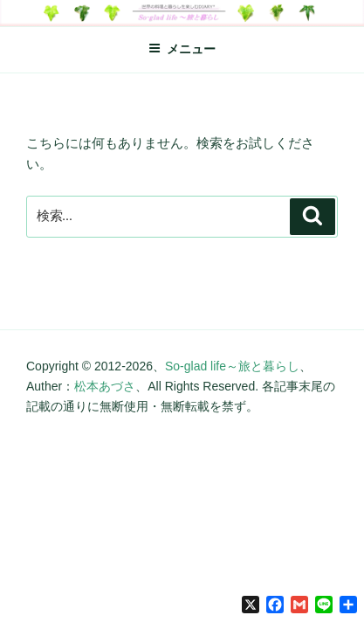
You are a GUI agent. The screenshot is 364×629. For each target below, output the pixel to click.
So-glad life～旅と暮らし (232, 366)
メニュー (182, 49)
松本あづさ (105, 386)
